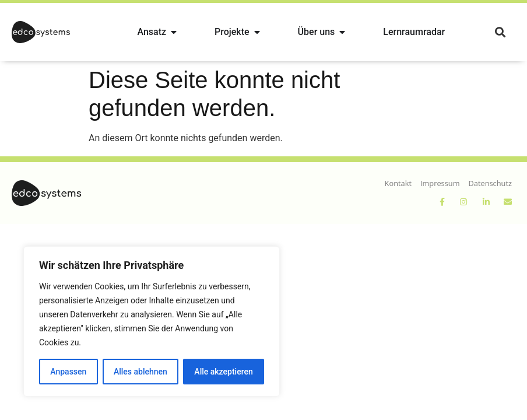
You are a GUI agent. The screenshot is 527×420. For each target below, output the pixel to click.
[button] (500, 32)
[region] (152, 321)
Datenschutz (490, 183)
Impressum (440, 183)
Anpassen (68, 372)
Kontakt (398, 183)
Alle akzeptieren (223, 372)
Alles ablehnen (140, 372)
